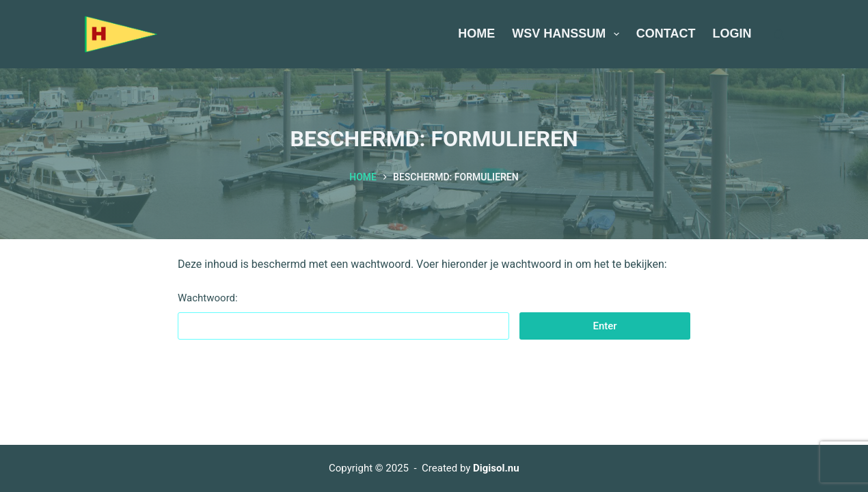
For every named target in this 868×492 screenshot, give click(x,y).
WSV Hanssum (568, 34)
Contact (666, 33)
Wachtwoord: (343, 316)
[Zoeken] (779, 35)
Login (732, 33)
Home (476, 33)
